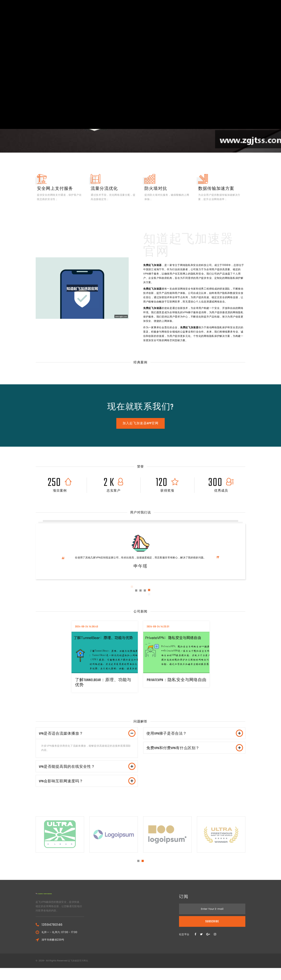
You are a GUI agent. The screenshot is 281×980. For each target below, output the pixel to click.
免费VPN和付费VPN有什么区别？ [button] (195, 754)
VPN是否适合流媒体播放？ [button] (88, 735)
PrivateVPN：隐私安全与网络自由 (176, 683)
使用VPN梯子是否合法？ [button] (195, 735)
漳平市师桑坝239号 (53, 952)
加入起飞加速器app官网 (141, 424)
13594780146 (52, 937)
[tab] (87, 735)
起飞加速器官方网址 (78, 973)
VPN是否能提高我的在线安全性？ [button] (88, 772)
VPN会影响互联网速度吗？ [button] (88, 791)
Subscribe (212, 934)
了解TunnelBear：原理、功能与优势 (105, 683)
